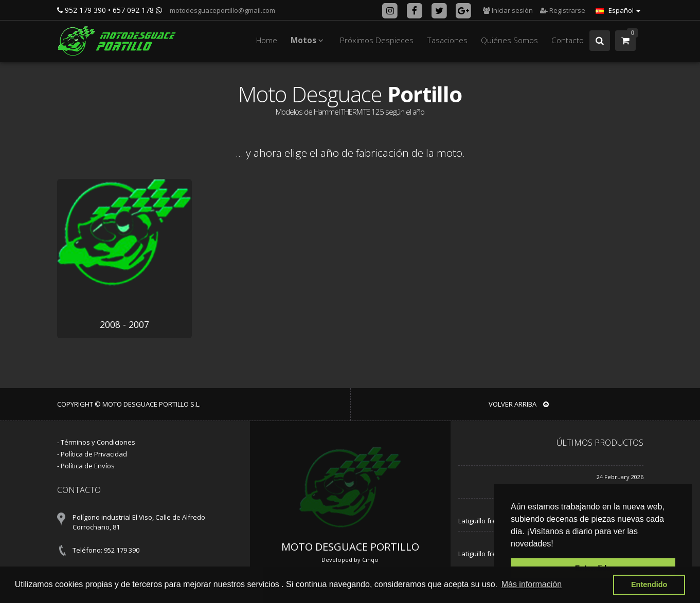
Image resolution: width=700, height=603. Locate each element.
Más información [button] (532, 584)
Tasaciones (447, 40)
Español (618, 10)
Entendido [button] (649, 584)
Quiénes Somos (509, 40)
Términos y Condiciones (98, 442)
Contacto (568, 40)
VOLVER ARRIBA (519, 404)
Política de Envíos (88, 466)
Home (267, 40)
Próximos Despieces (377, 40)
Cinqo (370, 560)
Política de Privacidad (94, 454)
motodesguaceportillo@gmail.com (222, 10)
